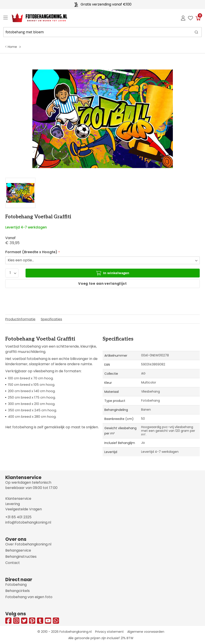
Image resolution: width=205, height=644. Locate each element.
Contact (13, 563)
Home (12, 47)
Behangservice (18, 550)
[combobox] (102, 32)
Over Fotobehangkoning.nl (28, 544)
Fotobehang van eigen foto (29, 597)
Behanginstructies (21, 557)
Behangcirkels (18, 591)
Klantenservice (18, 499)
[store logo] (36, 18)
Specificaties (51, 319)
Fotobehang (16, 585)
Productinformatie (20, 319)
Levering (13, 504)
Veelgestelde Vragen (24, 509)
